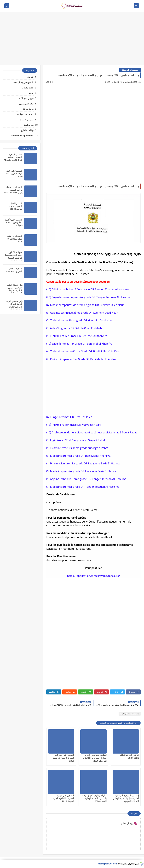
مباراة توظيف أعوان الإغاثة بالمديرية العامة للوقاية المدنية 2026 (94, 798)
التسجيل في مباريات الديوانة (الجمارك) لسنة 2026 (63, 758)
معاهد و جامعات (27, 120)
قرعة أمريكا (28, 109)
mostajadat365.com (108, 864)
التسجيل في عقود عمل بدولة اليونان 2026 (15, 239)
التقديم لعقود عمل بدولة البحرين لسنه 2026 (14, 174)
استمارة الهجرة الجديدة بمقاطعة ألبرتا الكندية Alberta (13, 157)
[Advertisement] (72, 40)
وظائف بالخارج (27, 130)
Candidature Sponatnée (22, 136)
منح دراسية (29, 125)
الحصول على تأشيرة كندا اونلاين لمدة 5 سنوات (14, 223)
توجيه (31, 93)
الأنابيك (30, 77)
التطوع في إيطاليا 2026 (23, 82)
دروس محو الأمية (26, 98)
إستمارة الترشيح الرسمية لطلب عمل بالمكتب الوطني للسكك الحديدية (126, 798)
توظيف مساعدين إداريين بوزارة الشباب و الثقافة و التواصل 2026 (95, 758)
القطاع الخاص (27, 88)
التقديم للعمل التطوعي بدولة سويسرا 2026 (16, 206)
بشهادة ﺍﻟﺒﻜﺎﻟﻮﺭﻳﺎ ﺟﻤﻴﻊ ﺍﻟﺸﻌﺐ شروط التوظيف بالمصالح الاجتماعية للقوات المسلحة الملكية (14, 258)
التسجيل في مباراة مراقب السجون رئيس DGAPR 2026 (13, 190)
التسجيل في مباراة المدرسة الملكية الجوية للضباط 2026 (63, 798)
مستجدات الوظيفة (130, 70)
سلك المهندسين (26, 104)
